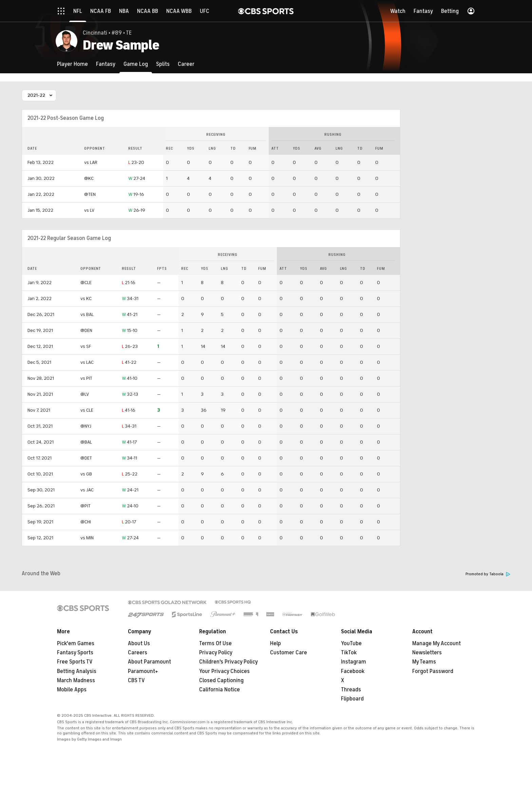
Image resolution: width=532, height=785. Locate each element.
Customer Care (289, 653)
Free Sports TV (75, 662)
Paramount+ (143, 671)
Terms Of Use (215, 643)
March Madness (76, 680)
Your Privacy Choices (224, 671)
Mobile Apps (72, 690)
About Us (139, 643)
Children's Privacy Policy (229, 662)
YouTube (351, 643)
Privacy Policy (216, 653)
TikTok (349, 653)
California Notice (220, 690)
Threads (351, 690)
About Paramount (149, 662)
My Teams (424, 662)
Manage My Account (436, 643)
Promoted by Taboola (488, 574)
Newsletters (427, 653)
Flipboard (352, 699)
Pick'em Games (76, 643)
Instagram (354, 662)
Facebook (353, 671)
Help (275, 643)
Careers (138, 653)
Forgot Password (433, 671)
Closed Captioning (221, 680)
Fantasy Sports (75, 653)
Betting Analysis (77, 671)
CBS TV (136, 680)
